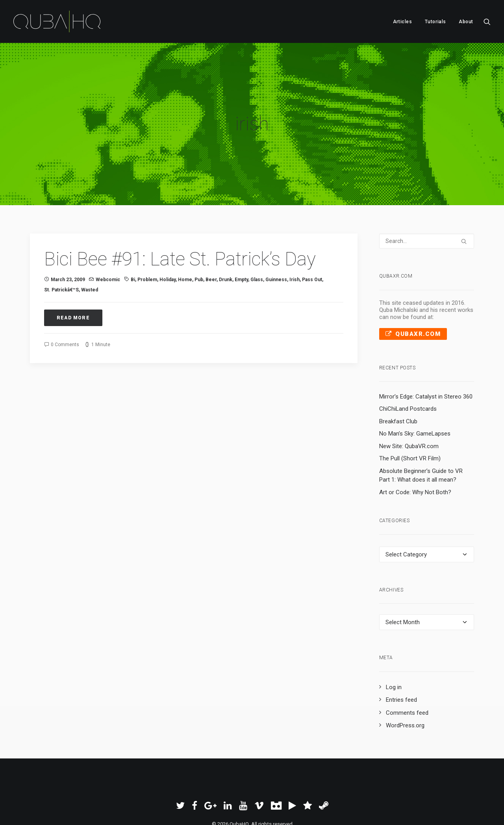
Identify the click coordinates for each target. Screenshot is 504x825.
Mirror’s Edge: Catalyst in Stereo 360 (426, 360)
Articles (403, 22)
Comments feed (407, 675)
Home (185, 243)
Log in (394, 650)
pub (199, 243)
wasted (90, 253)
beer (211, 243)
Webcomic (108, 243)
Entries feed (401, 663)
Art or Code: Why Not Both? (415, 455)
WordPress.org (405, 688)
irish (295, 243)
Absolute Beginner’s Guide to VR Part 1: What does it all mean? (421, 438)
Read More (73, 280)
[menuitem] (403, 21)
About (466, 22)
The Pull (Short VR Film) (410, 421)
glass (257, 243)
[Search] (427, 204)
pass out (312, 243)
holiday (168, 243)
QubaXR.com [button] (413, 297)
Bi (133, 243)
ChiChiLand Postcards (408, 372)
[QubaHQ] (57, 21)
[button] (487, 21)
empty (241, 243)
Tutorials (435, 22)
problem (147, 243)
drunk (226, 243)
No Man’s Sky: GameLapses (415, 397)
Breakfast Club (398, 384)
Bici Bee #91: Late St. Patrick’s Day (180, 222)
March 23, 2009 (68, 243)
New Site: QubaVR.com (409, 409)
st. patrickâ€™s (61, 253)
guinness (276, 243)
